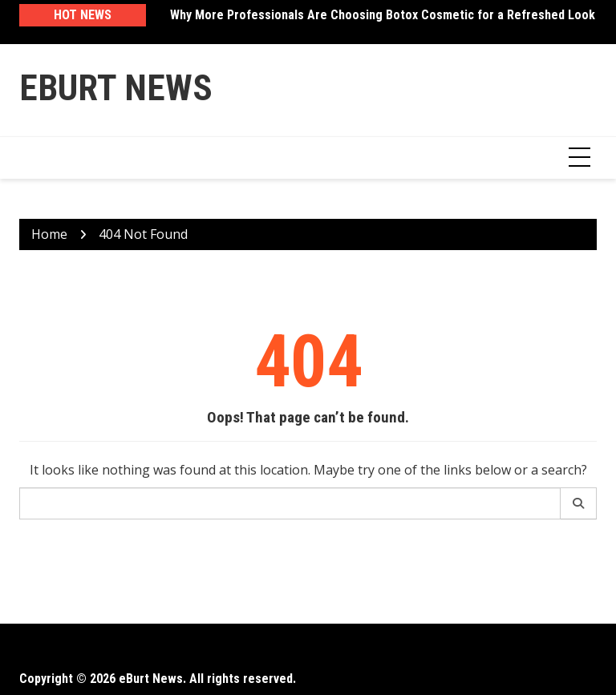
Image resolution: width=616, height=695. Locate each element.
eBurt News (116, 88)
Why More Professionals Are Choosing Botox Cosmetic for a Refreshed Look (383, 15)
